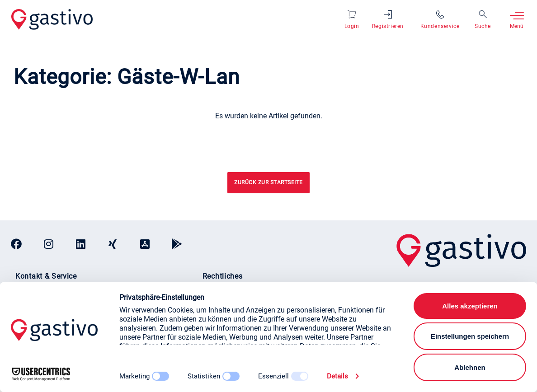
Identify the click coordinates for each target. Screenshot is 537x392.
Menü (517, 26)
